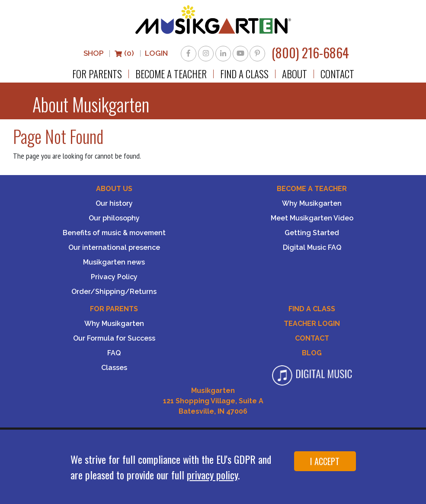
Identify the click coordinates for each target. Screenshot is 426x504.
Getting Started (312, 233)
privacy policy (212, 475)
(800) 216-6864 (310, 53)
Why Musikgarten (312, 203)
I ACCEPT (325, 461)
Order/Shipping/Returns (114, 292)
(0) (124, 53)
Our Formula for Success (114, 338)
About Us (114, 189)
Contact (337, 74)
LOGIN (156, 53)
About (295, 74)
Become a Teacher (171, 74)
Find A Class (312, 309)
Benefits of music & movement (114, 233)
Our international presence (114, 247)
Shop (93, 53)
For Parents (97, 74)
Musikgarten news (114, 262)
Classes (114, 368)
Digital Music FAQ (312, 247)
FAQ (114, 353)
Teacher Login (312, 324)
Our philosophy (114, 218)
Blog (312, 353)
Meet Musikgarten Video (312, 218)
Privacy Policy (114, 277)
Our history (114, 203)
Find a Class (244, 74)
